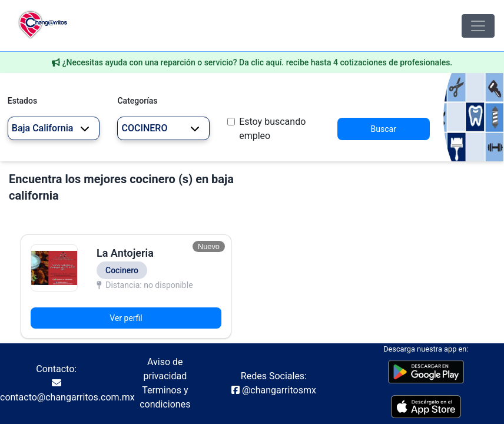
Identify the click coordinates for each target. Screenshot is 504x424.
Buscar (384, 129)
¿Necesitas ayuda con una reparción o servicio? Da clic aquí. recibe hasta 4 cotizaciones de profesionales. (258, 62)
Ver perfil (126, 318)
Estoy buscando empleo (272, 129)
